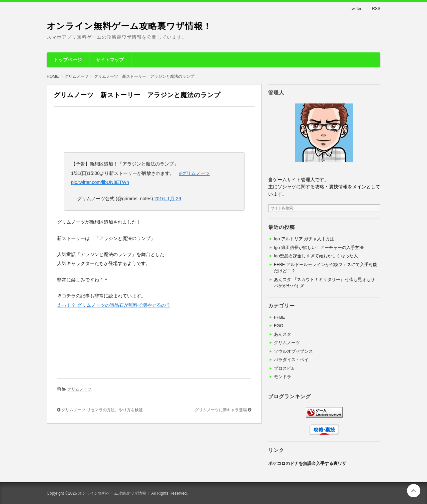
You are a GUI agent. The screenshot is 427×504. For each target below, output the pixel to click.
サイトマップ (110, 60)
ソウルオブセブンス (293, 351)
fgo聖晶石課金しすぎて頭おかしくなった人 (316, 256)
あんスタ (283, 334)
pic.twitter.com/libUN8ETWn (100, 182)
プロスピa (284, 368)
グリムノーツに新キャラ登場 (221, 410)
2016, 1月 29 (167, 199)
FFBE (279, 317)
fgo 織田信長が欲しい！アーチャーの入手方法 (319, 247)
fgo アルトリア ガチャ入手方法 (304, 239)
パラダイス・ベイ (291, 360)
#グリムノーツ (194, 173)
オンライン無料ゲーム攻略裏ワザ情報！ (129, 26)
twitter (356, 9)
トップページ (68, 60)
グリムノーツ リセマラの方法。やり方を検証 (102, 410)
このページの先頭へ (414, 491)
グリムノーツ (79, 389)
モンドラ (283, 377)
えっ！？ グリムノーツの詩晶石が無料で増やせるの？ (114, 305)
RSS (376, 9)
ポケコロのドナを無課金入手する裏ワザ (307, 463)
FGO (279, 326)
